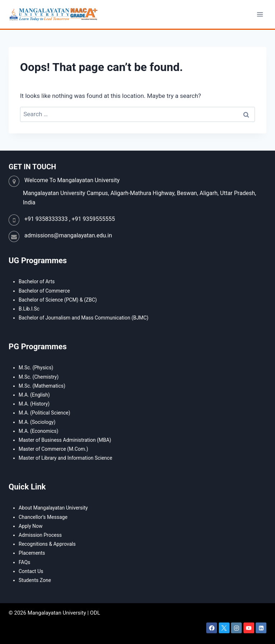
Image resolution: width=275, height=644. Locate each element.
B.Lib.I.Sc (29, 309)
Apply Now (31, 526)
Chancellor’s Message (43, 517)
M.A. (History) (34, 404)
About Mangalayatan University (53, 508)
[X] (224, 628)
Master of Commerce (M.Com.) (53, 449)
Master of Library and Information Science (65, 458)
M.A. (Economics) (38, 431)
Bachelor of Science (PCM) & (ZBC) (58, 300)
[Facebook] (212, 628)
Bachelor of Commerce (44, 291)
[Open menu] (260, 14)
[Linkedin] (261, 628)
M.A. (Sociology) (37, 422)
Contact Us (31, 571)
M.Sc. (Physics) (36, 368)
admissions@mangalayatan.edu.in (68, 235)
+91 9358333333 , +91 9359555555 (70, 219)
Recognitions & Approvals (47, 544)
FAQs (25, 562)
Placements (32, 553)
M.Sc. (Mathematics (41, 386)
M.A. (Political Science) (44, 413)
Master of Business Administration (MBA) (65, 440)
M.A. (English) (34, 395)
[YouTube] (249, 628)
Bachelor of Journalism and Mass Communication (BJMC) (83, 318)
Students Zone (35, 580)
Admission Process (40, 535)
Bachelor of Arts (37, 281)
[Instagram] (236, 628)
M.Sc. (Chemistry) (39, 377)
